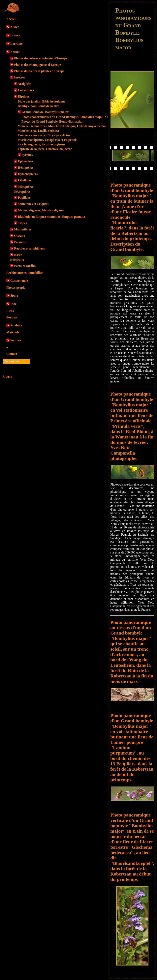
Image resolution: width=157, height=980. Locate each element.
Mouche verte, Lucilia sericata (38, 131)
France (15, 35)
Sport (14, 296)
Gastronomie (19, 281)
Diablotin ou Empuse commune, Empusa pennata (51, 217)
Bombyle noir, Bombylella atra (38, 106)
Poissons (20, 242)
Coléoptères (26, 90)
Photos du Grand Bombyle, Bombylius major (52, 121)
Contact (12, 354)
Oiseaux (20, 236)
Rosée (18, 255)
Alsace (15, 27)
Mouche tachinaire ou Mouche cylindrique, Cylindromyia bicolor (62, 126)
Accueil (11, 19)
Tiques (22, 223)
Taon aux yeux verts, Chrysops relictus (44, 135)
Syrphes (27, 155)
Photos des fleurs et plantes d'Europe (39, 71)
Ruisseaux (17, 260)
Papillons (24, 198)
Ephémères (25, 161)
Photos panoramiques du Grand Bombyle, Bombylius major (65, 117)
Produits (16, 325)
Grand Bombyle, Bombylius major (45, 112)
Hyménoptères (28, 174)
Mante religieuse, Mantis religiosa (41, 210)
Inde (13, 304)
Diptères (24, 96)
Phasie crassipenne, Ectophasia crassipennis (47, 140)
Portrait (12, 317)
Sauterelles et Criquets (33, 204)
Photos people (16, 288)
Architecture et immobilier (24, 273)
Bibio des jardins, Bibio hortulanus (41, 101)
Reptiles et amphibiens (30, 248)
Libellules (25, 180)
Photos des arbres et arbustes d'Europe (41, 58)
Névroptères (22, 192)
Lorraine (16, 44)
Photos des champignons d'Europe (37, 65)
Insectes (19, 77)
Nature (15, 52)
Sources (16, 340)
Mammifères (23, 229)
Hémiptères (26, 168)
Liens (10, 311)
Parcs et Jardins (25, 266)
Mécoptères (26, 187)
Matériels (13, 332)
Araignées (24, 84)
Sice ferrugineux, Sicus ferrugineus (41, 144)
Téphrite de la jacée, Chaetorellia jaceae (45, 149)
